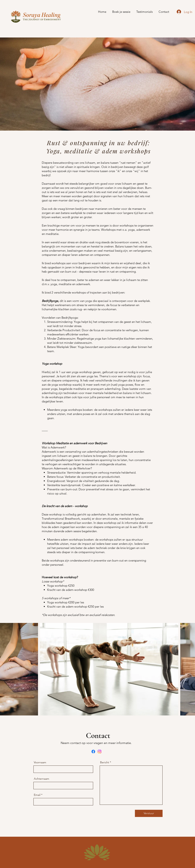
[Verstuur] (149, 813)
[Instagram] (99, 752)
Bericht (105, 762)
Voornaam (40, 762)
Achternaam (41, 779)
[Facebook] (93, 752)
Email (37, 795)
